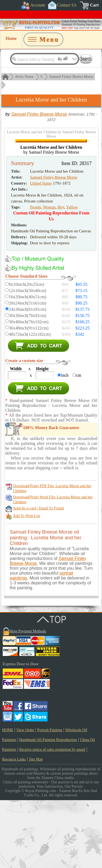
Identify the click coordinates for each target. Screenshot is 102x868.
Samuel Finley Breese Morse (71, 77)
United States (41, 251)
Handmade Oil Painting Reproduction (48, 808)
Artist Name (24, 77)
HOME (8, 798)
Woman (49, 275)
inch (65, 443)
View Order (25, 798)
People (35, 275)
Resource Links (14, 827)
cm (79, 443)
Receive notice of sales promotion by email (52, 817)
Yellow (72, 275)
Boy (61, 275)
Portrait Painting (50, 798)
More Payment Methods (28, 699)
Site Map (36, 827)
